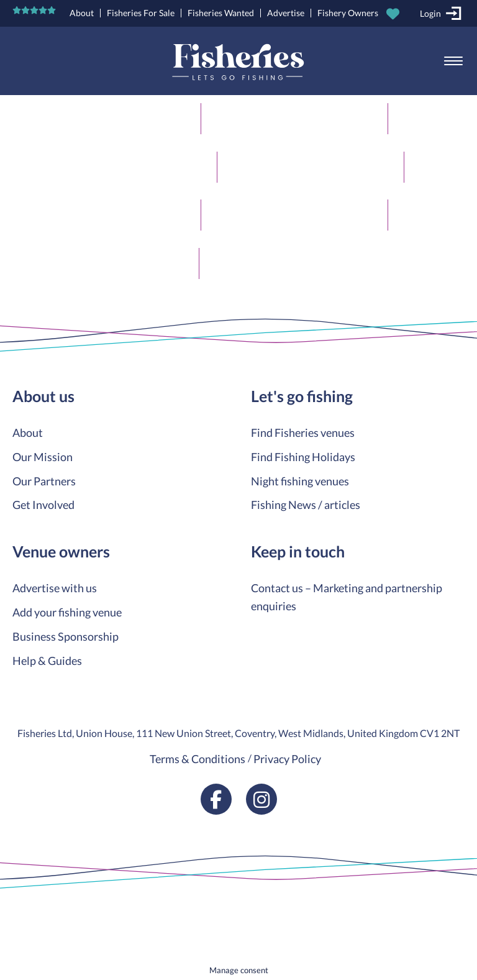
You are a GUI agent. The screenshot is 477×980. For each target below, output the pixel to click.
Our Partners (44, 481)
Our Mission (43, 457)
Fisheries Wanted (221, 13)
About (82, 13)
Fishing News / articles (306, 505)
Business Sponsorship (66, 636)
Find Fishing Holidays (303, 457)
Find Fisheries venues (303, 433)
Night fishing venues (300, 481)
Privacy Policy (287, 759)
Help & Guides (47, 661)
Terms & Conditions (198, 759)
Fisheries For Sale (141, 13)
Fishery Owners (348, 13)
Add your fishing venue (67, 612)
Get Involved (43, 505)
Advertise (286, 13)
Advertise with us (55, 588)
